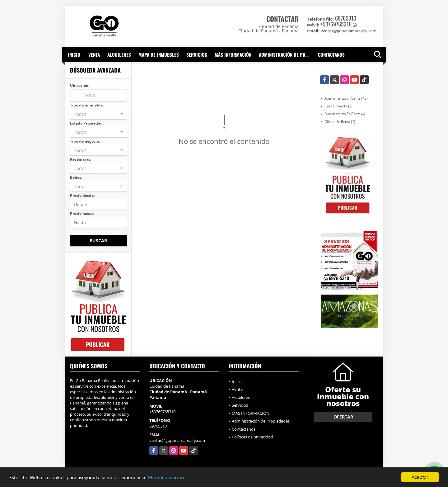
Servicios (197, 54)
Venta (94, 54)
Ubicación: (80, 85)
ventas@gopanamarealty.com (177, 440)
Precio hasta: (82, 213)
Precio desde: (82, 195)
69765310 (346, 18)
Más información (166, 478)
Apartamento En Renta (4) (345, 114)
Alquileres (119, 54)
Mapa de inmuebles (159, 54)
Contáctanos (331, 54)
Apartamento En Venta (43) (346, 98)
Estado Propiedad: (87, 123)
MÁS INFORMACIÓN (233, 54)
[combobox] (98, 114)
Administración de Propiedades (287, 54)
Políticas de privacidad (252, 437)
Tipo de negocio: (85, 141)
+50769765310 (336, 24)
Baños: (76, 177)
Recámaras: (81, 159)
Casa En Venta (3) (338, 106)
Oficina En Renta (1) (340, 122)
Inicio (74, 54)
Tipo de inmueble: (87, 105)
